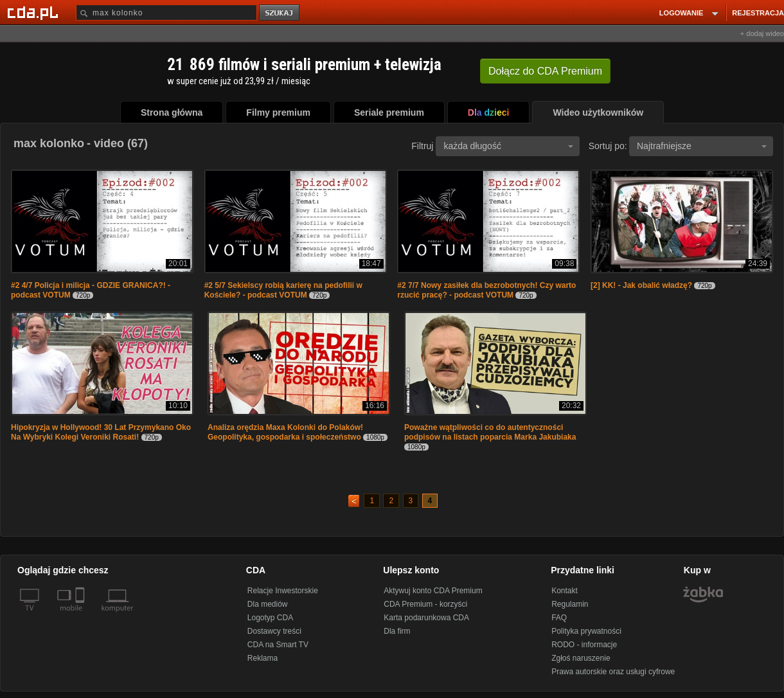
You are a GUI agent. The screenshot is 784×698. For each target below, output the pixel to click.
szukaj (280, 13)
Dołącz (545, 71)
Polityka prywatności (586, 631)
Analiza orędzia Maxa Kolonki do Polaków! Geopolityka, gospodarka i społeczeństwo (285, 432)
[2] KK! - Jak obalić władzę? (641, 285)
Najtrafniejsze (702, 146)
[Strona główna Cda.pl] (35, 12)
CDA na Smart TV (278, 645)
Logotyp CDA (270, 618)
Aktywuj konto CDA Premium (433, 591)
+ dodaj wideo (762, 33)
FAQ (559, 618)
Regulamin (570, 604)
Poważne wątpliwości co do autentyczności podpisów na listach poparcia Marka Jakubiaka (490, 432)
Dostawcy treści (274, 631)
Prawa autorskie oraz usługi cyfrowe (613, 672)
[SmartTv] (81, 616)
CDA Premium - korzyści (425, 604)
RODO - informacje (584, 645)
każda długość (508, 146)
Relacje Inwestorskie (283, 591)
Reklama (263, 658)
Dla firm (397, 631)
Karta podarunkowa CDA (426, 618)
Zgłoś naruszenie (581, 658)
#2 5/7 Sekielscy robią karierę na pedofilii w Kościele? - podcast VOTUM (283, 290)
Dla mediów (268, 604)
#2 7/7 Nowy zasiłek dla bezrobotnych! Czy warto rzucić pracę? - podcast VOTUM (486, 290)
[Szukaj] (166, 13)
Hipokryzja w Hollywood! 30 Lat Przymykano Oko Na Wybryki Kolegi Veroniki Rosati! (101, 432)
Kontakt (565, 591)
